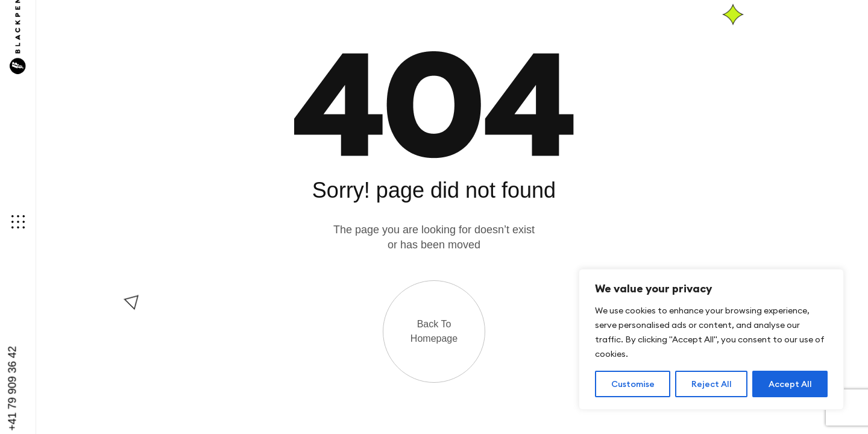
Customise (633, 384)
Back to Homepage (434, 331)
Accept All (790, 384)
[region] (711, 339)
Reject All (712, 384)
